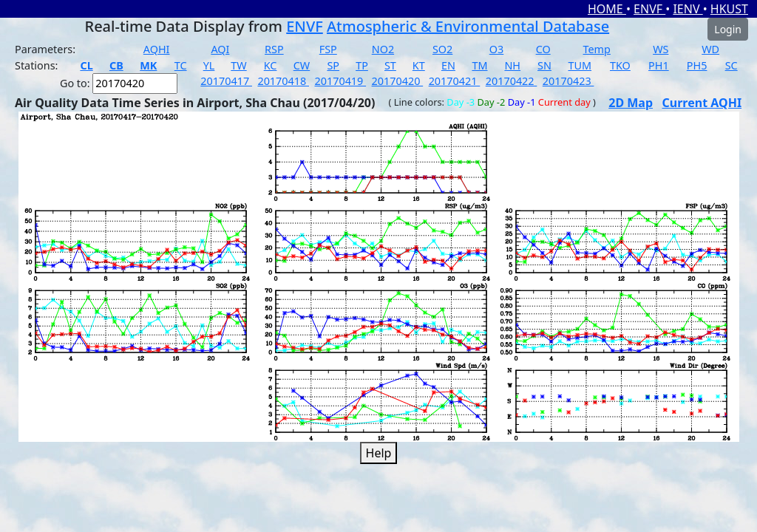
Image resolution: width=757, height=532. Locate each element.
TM (479, 65)
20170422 (512, 81)
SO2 (442, 49)
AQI (220, 49)
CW (302, 65)
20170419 (340, 81)
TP (362, 65)
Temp (597, 49)
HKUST (729, 9)
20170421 (455, 81)
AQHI (157, 49)
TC (181, 65)
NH (512, 65)
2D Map (631, 103)
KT (419, 65)
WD (710, 49)
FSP (328, 49)
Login (728, 29)
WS (661, 49)
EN (448, 65)
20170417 (226, 81)
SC (731, 65)
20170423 (568, 81)
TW (238, 65)
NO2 (383, 49)
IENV (688, 9)
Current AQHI (702, 103)
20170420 (398, 81)
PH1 (659, 65)
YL (209, 65)
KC (271, 65)
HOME (607, 9)
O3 (496, 49)
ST (390, 65)
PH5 (697, 65)
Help (379, 453)
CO (543, 49)
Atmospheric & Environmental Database (468, 26)
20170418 (283, 81)
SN (544, 65)
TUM (580, 65)
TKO (620, 65)
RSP (274, 49)
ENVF (649, 9)
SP (333, 65)
